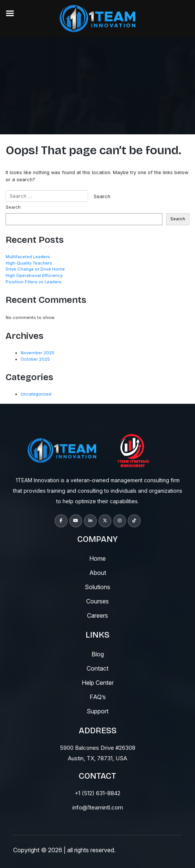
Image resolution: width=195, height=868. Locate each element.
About (98, 573)
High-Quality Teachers (29, 263)
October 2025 (35, 359)
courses (97, 601)
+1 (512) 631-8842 (97, 793)
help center (98, 683)
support (97, 711)
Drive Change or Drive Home (35, 269)
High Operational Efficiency (34, 275)
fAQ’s (98, 697)
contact (97, 668)
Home (97, 558)
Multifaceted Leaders (28, 257)
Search (13, 207)
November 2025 (37, 353)
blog (98, 654)
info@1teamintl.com (98, 807)
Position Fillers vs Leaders (34, 282)
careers (97, 615)
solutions (97, 587)
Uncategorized (36, 394)
